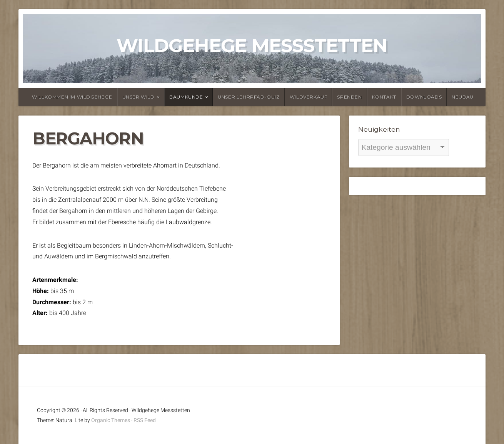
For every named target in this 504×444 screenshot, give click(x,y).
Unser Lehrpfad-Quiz (249, 97)
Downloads (424, 97)
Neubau (463, 97)
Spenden (349, 97)
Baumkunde (186, 97)
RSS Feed (145, 420)
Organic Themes (111, 420)
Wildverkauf (309, 97)
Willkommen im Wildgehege (72, 97)
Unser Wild (139, 97)
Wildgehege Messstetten (252, 45)
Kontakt (384, 97)
